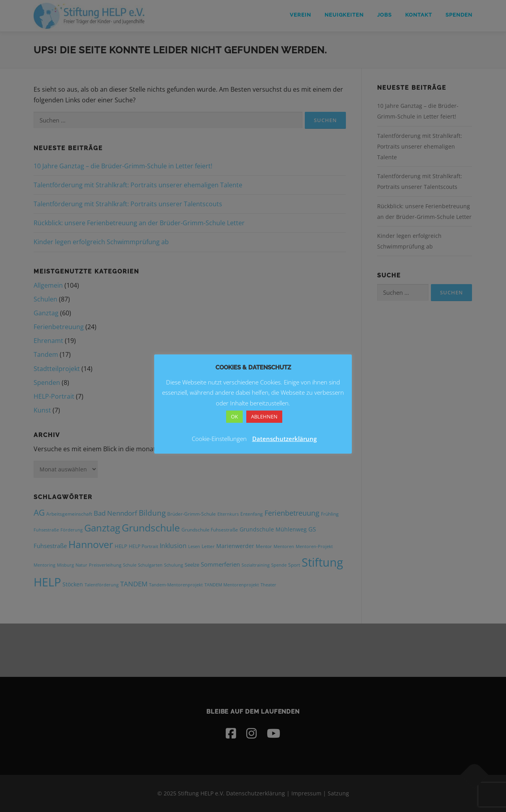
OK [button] (234, 416)
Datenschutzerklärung (284, 439)
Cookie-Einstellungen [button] (219, 439)
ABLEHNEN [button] (264, 416)
